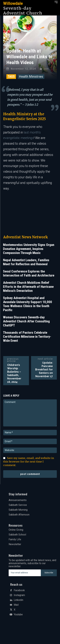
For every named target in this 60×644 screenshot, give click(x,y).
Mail (16, 605)
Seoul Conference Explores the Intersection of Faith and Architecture (29, 273)
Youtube (18, 615)
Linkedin (18, 600)
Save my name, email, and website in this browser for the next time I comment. (29, 462)
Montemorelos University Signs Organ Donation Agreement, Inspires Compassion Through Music (29, 249)
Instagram (19, 595)
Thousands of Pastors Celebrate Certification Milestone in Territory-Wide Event (27, 337)
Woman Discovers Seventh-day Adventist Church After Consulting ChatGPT (26, 321)
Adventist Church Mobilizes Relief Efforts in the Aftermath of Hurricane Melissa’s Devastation (28, 287)
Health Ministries (31, 76)
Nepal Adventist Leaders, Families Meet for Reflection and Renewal (26, 262)
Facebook (19, 590)
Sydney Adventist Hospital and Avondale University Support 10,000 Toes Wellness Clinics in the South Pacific (28, 304)
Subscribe (49, 573)
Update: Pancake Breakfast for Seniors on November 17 (44, 370)
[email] (25, 573)
